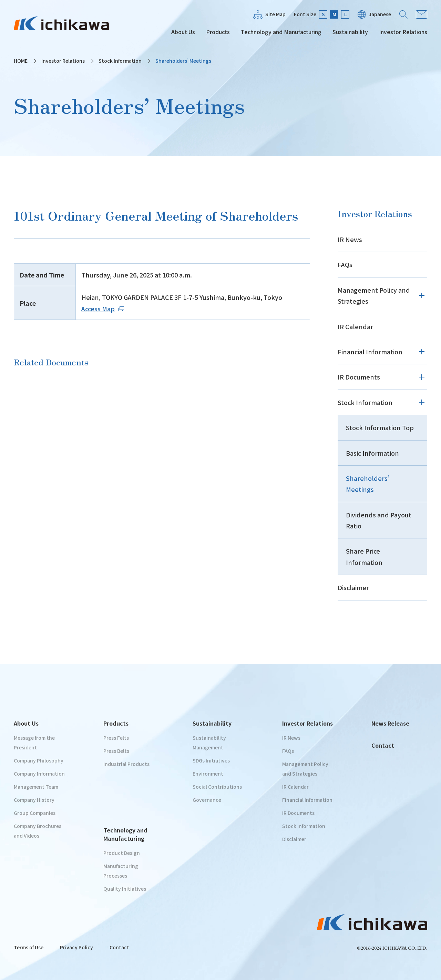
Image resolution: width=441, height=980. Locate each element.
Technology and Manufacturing (281, 32)
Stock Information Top (380, 427)
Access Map (103, 309)
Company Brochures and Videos (38, 831)
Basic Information (372, 453)
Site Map (275, 14)
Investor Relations (403, 32)
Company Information (39, 774)
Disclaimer (353, 587)
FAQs (345, 264)
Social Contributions (217, 787)
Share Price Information (364, 556)
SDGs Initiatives (211, 760)
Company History (34, 800)
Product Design (122, 853)
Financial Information (370, 352)
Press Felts (116, 738)
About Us (183, 32)
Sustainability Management (209, 742)
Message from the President (34, 742)
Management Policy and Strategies (374, 295)
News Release (390, 723)
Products (218, 32)
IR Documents (359, 377)
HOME (21, 61)
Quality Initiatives (125, 889)
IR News (350, 239)
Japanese (380, 14)
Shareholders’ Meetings (368, 484)
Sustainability (350, 32)
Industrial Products (126, 764)
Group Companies (35, 813)
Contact (422, 14)
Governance (207, 800)
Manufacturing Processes (121, 871)
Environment (208, 774)
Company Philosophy (39, 760)
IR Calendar (355, 326)
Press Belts (116, 751)
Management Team (36, 787)
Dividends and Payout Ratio (379, 520)
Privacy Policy (76, 947)
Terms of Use (29, 947)
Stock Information (120, 61)
